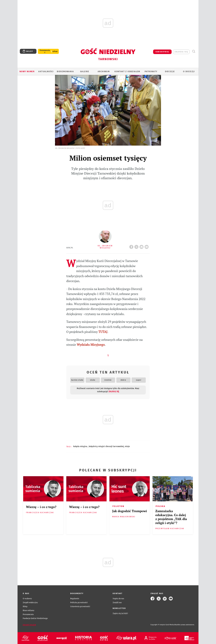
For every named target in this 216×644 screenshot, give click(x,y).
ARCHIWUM (104, 71)
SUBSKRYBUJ (162, 52)
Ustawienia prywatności (80, 606)
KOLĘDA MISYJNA (81, 446)
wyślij (147, 246)
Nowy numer (27, 71)
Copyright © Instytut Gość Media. (162, 625)
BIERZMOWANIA (65, 71)
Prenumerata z (45, 51)
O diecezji (189, 71)
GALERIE (85, 71)
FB (132, 246)
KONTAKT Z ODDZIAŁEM (127, 71)
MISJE (127, 446)
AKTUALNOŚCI (46, 71)
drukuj (142, 246)
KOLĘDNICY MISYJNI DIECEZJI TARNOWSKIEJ (106, 446)
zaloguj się (181, 52)
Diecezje (170, 71)
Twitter (137, 246)
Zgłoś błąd (29, 625)
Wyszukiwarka (194, 51)
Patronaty (151, 71)
